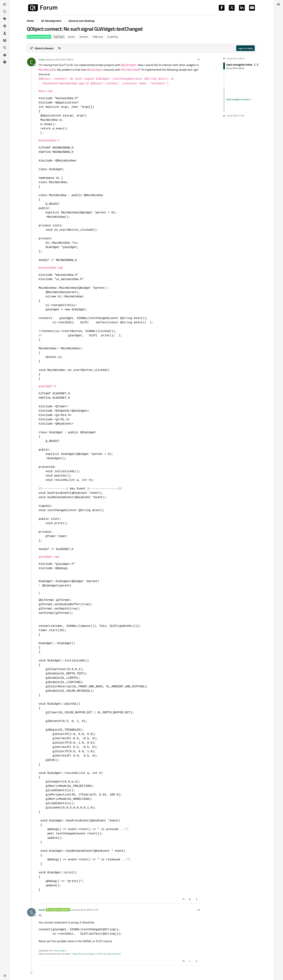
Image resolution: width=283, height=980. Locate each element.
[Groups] (5, 40)
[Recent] (5, 12)
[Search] (5, 48)
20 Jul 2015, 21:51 (90, 910)
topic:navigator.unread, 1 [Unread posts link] (239, 99)
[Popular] (5, 26)
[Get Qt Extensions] (5, 55)
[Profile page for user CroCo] (31, 62)
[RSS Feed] (59, 48)
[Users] (5, 33)
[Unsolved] (5, 62)
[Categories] (5, 4)
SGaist (42, 910)
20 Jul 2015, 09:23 (64, 59)
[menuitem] (278, 4)
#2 (199, 910)
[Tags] (5, 19)
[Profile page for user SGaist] (31, 912)
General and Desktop (39, 37)
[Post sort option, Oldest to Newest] (42, 48)
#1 (199, 59)
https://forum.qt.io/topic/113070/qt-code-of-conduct (97, 954)
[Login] (278, 4)
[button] (5, 976)
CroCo (42, 59)
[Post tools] (197, 899)
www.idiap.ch (60, 951)
